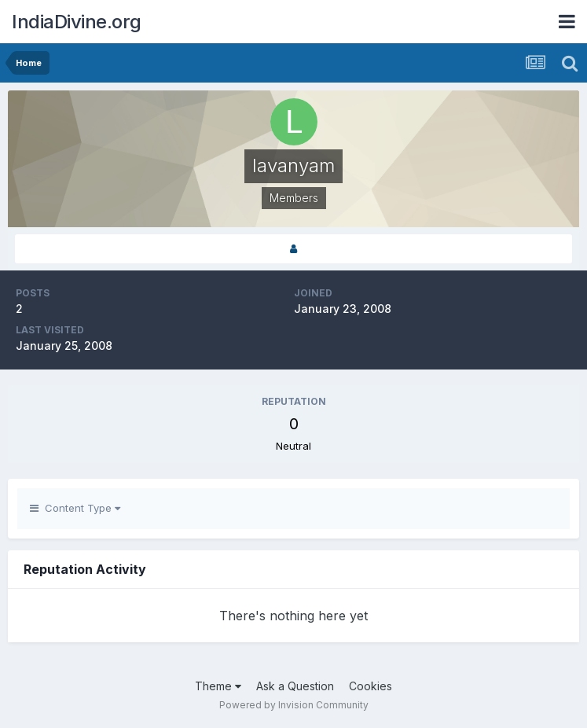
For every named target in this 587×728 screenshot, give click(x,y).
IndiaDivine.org (77, 22)
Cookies (371, 686)
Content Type (75, 508)
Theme (218, 686)
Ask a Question (295, 686)
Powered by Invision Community (294, 705)
